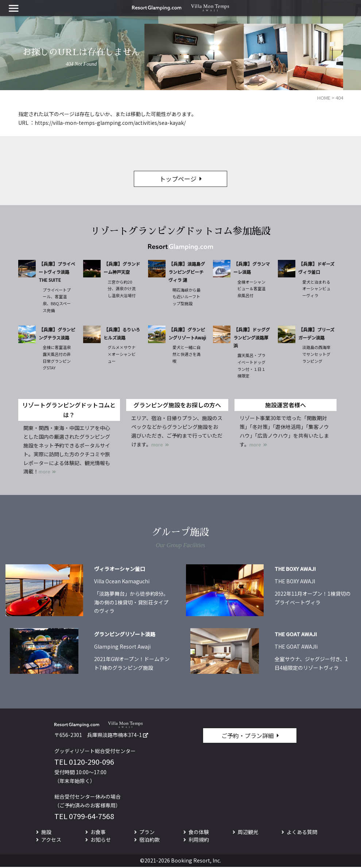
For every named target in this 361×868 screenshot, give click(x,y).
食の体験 (199, 833)
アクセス (51, 840)
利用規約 (199, 840)
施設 (46, 833)
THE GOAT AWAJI (296, 635)
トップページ (178, 179)
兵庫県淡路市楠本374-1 (114, 736)
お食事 (98, 833)
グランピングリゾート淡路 (125, 635)
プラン (147, 833)
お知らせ (101, 840)
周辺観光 (248, 833)
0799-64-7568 (92, 817)
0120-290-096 (92, 762)
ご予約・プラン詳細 (248, 737)
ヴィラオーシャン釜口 (120, 570)
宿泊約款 (150, 840)
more (45, 472)
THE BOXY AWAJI (295, 570)
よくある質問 (302, 833)
